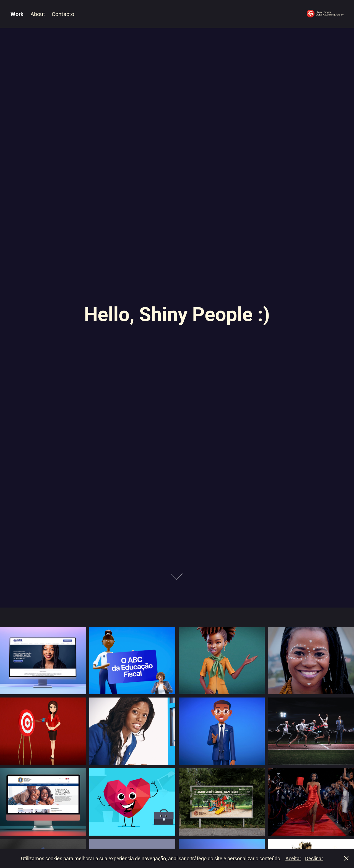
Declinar (314, 858)
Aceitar (293, 858)
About (38, 14)
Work (17, 14)
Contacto (63, 14)
